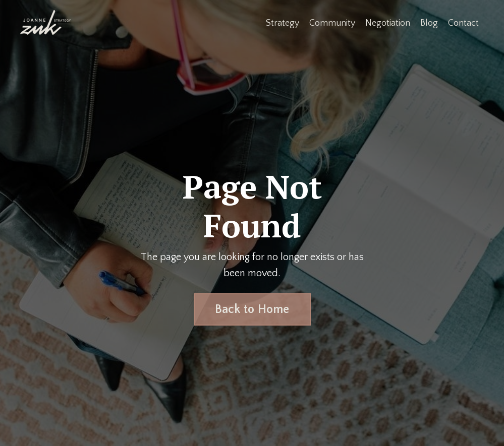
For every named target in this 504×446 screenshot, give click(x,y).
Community (332, 23)
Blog (429, 23)
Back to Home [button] (252, 309)
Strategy (283, 23)
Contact (463, 23)
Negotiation (388, 23)
